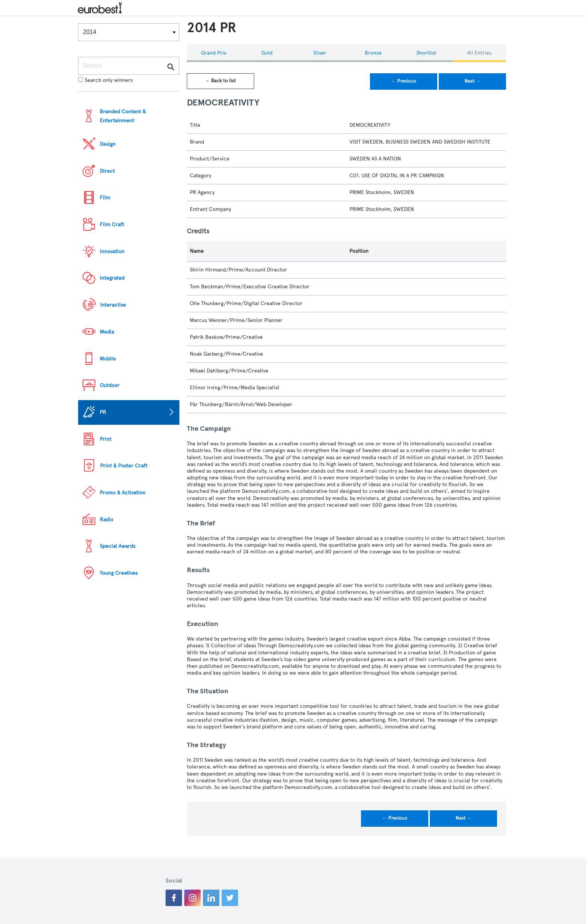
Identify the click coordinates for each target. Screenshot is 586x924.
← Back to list (220, 81)
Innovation (112, 251)
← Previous (404, 81)
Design (108, 144)
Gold (267, 53)
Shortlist (426, 53)
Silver (320, 53)
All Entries (479, 53)
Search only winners (105, 80)
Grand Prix (214, 53)
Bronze (373, 53)
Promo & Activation (123, 493)
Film (105, 198)
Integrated (112, 278)
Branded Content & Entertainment (123, 116)
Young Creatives (119, 573)
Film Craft (112, 225)
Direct (107, 171)
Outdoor (110, 385)
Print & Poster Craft (124, 466)
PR (103, 412)
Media (107, 332)
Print (106, 439)
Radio (107, 520)
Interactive (113, 305)
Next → (473, 81)
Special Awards (118, 546)
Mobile (108, 359)
